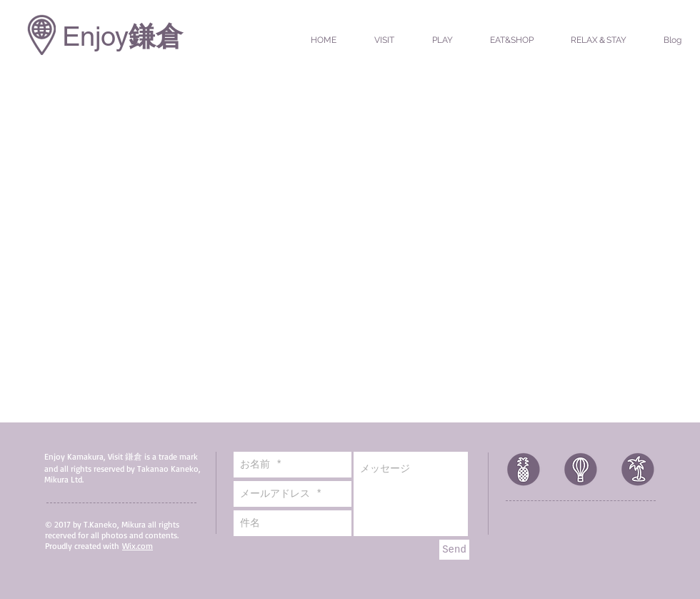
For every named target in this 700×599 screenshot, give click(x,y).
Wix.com (137, 546)
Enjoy (95, 36)
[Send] (454, 550)
